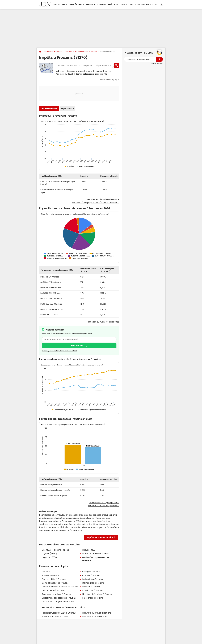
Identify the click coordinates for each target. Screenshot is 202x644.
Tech (64, 4)
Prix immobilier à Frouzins (54, 579)
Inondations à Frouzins (93, 590)
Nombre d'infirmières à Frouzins (97, 594)
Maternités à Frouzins (92, 579)
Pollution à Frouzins (91, 587)
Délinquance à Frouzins (93, 583)
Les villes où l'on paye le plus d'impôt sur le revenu (96, 202)
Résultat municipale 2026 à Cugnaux (59, 613)
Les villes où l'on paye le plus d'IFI (104, 502)
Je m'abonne (77, 346)
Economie (140, 4)
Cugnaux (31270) (50, 557)
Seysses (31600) (49, 554)
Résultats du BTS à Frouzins (95, 617)
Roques (108, 71)
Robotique (119, 4)
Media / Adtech (76, 4)
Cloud (130, 4)
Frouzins (94, 52)
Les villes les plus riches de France (103, 199)
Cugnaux (99, 71)
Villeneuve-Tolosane (75, 71)
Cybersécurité (104, 4)
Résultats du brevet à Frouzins (97, 613)
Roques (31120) (89, 550)
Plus (150, 4)
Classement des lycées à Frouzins (58, 602)
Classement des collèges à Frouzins (59, 598)
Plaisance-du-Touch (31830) (96, 554)
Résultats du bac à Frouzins (55, 617)
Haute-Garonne (81, 52)
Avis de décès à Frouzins (53, 590)
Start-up (91, 4)
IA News (57, 4)
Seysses (89, 71)
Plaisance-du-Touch (65, 74)
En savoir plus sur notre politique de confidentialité (59, 351)
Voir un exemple (157, 64)
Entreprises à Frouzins (93, 598)
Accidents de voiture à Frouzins (56, 594)
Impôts (58, 52)
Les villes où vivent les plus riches (104, 322)
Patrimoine (49, 52)
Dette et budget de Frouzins (55, 583)
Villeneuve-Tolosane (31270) (55, 550)
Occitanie (68, 52)
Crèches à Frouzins (91, 575)
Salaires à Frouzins (50, 575)
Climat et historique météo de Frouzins (60, 587)
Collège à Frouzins (91, 572)
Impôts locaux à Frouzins (101, 537)
